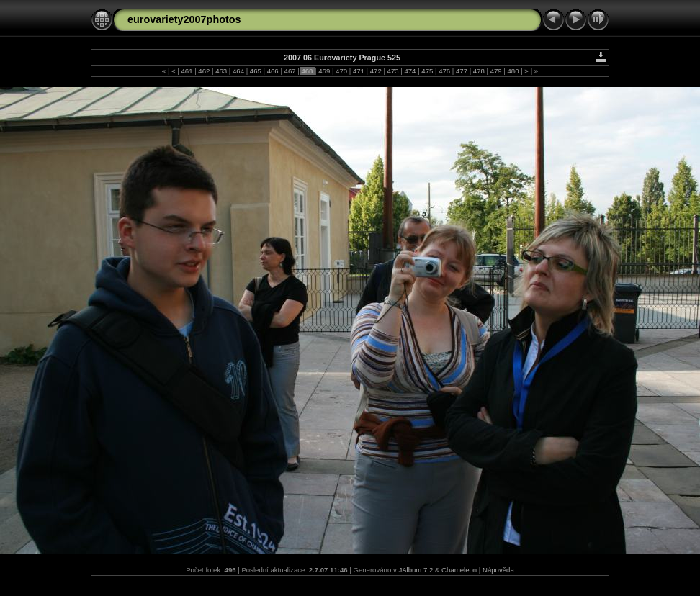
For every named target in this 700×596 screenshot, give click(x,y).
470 (341, 71)
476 (444, 71)
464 (238, 71)
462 (204, 71)
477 (461, 71)
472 (376, 71)
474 (410, 71)
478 (479, 71)
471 (358, 71)
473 (393, 71)
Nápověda (498, 570)
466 (273, 71)
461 (187, 71)
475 (427, 71)
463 (221, 71)
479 (496, 71)
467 (290, 71)
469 (324, 71)
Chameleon (459, 570)
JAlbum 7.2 (416, 570)
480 (513, 71)
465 (255, 71)
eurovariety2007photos (184, 19)
